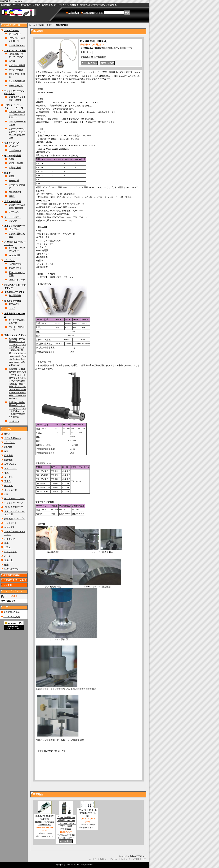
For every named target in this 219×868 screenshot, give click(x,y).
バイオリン (10, 539)
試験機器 (8, 460)
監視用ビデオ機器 (13, 301)
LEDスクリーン (12, 569)
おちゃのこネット (138, 856)
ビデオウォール (12, 31)
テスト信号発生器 (17, 81)
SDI (6, 494)
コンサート (14, 421)
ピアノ (7, 547)
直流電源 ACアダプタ (14, 292)
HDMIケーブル (16, 86)
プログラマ (14, 229)
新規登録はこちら (12, 612)
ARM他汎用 (14, 255)
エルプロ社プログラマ (15, 226)
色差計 (12, 159)
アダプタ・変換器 (17, 66)
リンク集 (8, 585)
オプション (14, 212)
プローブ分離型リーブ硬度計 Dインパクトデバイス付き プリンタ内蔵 (66, 823)
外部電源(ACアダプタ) (15, 519)
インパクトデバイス (87, 813)
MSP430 (8, 447)
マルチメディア (12, 143)
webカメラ (9, 527)
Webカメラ (14, 146)
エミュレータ (11, 468)
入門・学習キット (13, 438)
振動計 (12, 196)
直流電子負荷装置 (13, 202)
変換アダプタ (15, 268)
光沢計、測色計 (16, 163)
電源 (6, 473)
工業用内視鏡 (15, 168)
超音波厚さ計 (15, 192)
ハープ (7, 556)
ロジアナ (13, 221)
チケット (8, 486)
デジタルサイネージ (14, 503)
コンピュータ (11, 490)
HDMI (7, 434)
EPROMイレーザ (17, 280)
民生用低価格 (15, 296)
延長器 (12, 61)
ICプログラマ (16, 264)
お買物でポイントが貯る (15, 580)
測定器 (7, 173)
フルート (8, 560)
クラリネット (11, 552)
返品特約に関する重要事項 (93, 57)
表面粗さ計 (14, 181)
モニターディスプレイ (15, 499)
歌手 (6, 565)
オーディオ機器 (16, 70)
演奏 (6, 543)
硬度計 (12, 176)
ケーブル (8, 477)
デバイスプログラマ (14, 507)
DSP (6, 451)
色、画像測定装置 (13, 156)
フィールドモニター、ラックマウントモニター (17, 114)
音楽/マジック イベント (15, 335)
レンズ (12, 308)
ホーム (32, 25)
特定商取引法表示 (12, 575)
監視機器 (8, 456)
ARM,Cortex (10, 464)
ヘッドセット (15, 150)
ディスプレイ (15, 34)
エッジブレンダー (17, 45)
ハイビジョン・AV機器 (15, 51)
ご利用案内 (74, 13)
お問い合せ (89, 13)
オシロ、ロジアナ (13, 217)
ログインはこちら (12, 617)
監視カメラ (14, 304)
